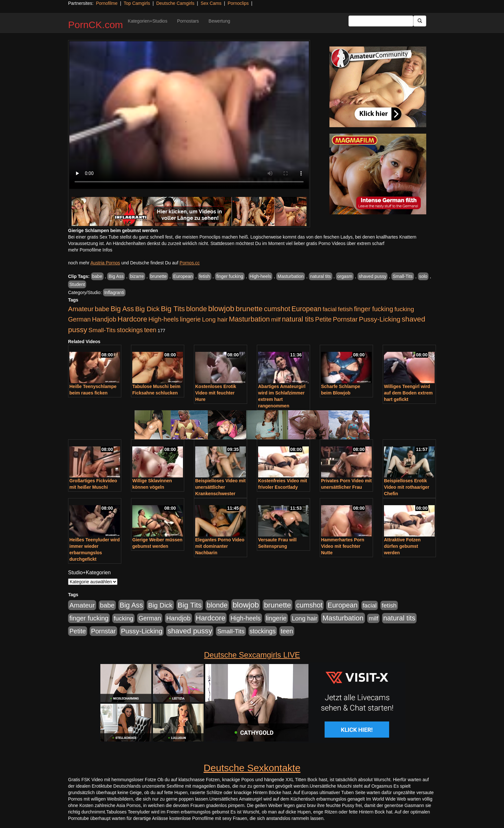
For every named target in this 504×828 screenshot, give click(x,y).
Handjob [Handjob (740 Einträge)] (104, 319)
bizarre (137, 276)
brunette (159, 276)
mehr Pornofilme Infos (90, 250)
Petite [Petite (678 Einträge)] (323, 319)
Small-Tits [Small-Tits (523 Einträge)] (102, 330)
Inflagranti (114, 292)
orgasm (345, 276)
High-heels (261, 276)
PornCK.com (96, 25)
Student (77, 284)
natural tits (321, 276)
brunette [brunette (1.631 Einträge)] (249, 309)
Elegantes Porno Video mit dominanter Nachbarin (220, 546)
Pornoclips (238, 3)
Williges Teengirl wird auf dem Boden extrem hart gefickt (408, 393)
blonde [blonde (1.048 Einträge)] (197, 309)
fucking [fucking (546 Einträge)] (404, 309)
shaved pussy (373, 276)
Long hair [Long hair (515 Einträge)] (215, 319)
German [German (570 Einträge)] (79, 319)
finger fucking (230, 276)
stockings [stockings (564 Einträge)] (130, 330)
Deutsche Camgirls (175, 3)
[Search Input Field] (381, 21)
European (183, 276)
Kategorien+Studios (148, 21)
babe (97, 276)
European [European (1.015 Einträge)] (306, 309)
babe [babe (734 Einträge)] (102, 309)
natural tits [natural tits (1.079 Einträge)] (298, 319)
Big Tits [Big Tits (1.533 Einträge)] (173, 309)
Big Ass (116, 276)
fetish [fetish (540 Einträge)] (345, 309)
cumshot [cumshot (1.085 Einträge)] (277, 309)
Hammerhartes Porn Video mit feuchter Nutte (343, 546)
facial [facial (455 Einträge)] (330, 309)
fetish (204, 276)
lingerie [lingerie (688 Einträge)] (190, 319)
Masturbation (291, 276)
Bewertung (219, 21)
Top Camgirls (137, 3)
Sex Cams (211, 3)
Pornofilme (107, 3)
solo (423, 276)
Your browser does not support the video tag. (189, 115)
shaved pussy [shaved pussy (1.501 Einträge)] (190, 631)
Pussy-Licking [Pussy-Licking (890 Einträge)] (380, 319)
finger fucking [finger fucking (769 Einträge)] (373, 309)
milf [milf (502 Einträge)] (276, 319)
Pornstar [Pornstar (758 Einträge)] (345, 319)
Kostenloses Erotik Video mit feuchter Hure (216, 393)
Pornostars (188, 21)
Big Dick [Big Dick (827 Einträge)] (147, 309)
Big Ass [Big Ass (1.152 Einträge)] (122, 309)
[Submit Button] (420, 21)
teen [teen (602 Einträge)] (150, 330)
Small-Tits (403, 276)
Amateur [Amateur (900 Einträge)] (81, 309)
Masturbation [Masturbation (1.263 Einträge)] (249, 319)
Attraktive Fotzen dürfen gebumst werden (402, 546)
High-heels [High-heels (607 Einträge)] (164, 319)
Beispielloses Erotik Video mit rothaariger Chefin (407, 487)
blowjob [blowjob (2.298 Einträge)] (221, 308)
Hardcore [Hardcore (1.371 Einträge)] (132, 319)
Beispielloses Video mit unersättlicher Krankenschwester (220, 487)
